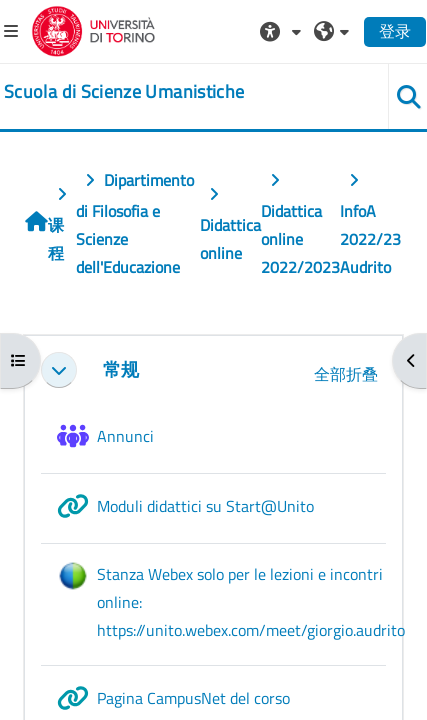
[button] (283, 31)
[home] (124, 92)
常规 (121, 369)
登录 (395, 31)
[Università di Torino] (93, 29)
